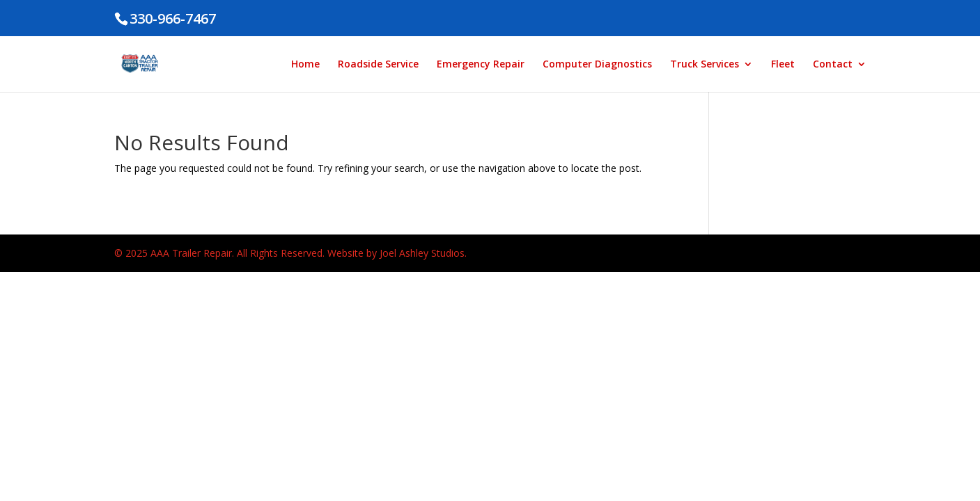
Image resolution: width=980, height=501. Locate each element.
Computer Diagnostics (597, 65)
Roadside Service (378, 65)
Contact (833, 65)
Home (305, 65)
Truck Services (705, 65)
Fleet (783, 65)
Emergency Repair (481, 65)
